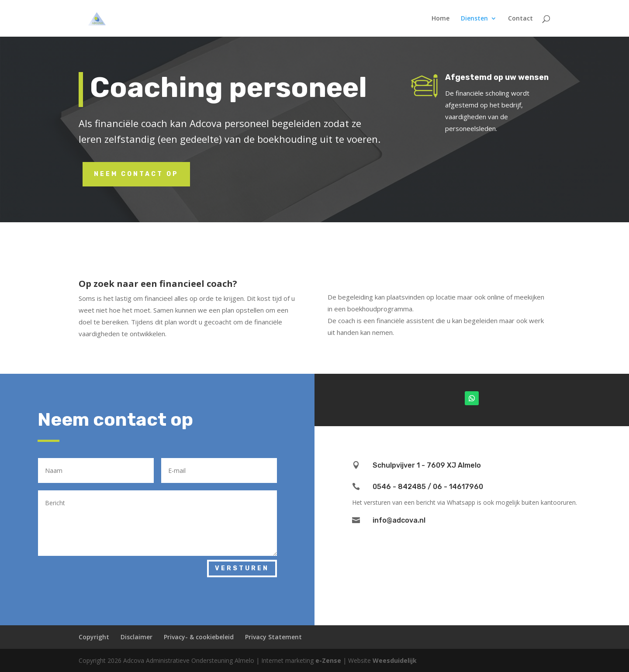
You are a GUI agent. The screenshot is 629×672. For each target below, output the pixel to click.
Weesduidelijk (395, 660)
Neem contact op (136, 174)
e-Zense (328, 660)
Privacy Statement (273, 637)
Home (441, 19)
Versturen (242, 568)
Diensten (474, 19)
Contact (520, 19)
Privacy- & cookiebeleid (199, 637)
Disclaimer (137, 637)
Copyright (94, 637)
